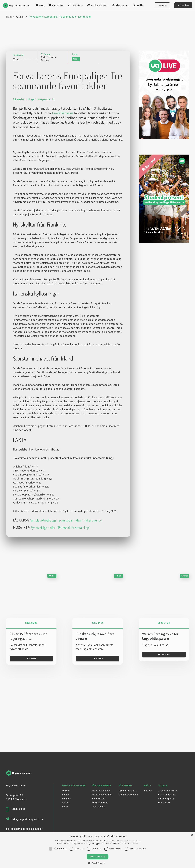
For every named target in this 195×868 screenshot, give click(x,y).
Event (40, 5)
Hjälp (148, 786)
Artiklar (138, 5)
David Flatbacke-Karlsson (49, 36)
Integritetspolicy (166, 799)
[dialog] (97, 850)
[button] (98, 863)
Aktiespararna (120, 5)
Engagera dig (98, 799)
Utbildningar (75, 5)
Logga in (162, 5)
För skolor (125, 786)
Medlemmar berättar (102, 795)
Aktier (76, 37)
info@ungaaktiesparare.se (25, 819)
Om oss (66, 791)
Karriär (65, 795)
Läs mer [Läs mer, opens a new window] (135, 844)
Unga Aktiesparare (74, 786)
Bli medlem (183, 5)
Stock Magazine (100, 803)
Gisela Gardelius (63, 157)
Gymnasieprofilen (127, 791)
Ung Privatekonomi (128, 795)
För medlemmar (101, 786)
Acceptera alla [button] (97, 857)
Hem (9, 17)
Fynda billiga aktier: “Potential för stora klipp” (60, 572)
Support (148, 791)
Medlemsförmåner (97, 5)
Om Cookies (164, 803)
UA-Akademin (98, 807)
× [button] (192, 835)
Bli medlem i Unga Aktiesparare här (34, 144)
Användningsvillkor (168, 791)
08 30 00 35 (16, 809)
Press (65, 807)
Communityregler (167, 795)
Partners (66, 799)
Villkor (163, 786)
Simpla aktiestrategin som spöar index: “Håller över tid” (67, 564)
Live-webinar (56, 5)
